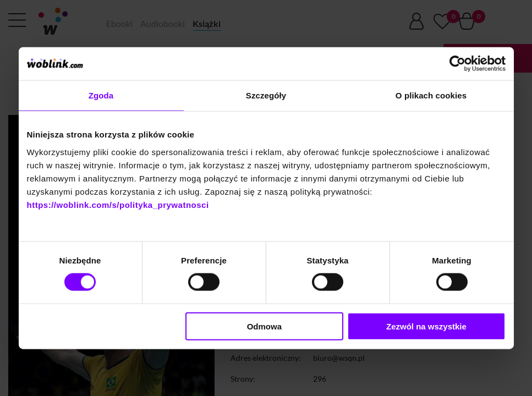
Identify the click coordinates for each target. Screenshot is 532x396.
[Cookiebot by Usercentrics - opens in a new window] (457, 64)
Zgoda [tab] (101, 95)
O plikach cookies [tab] (431, 95)
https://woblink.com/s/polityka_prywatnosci (118, 204)
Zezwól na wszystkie (426, 326)
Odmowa (264, 326)
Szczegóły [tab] (266, 95)
